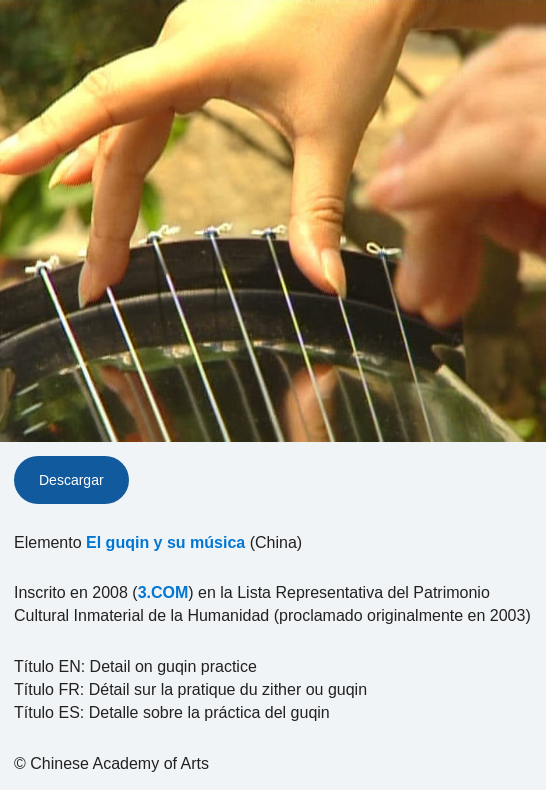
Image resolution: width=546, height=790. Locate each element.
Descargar (71, 480)
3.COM (163, 592)
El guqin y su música (165, 542)
